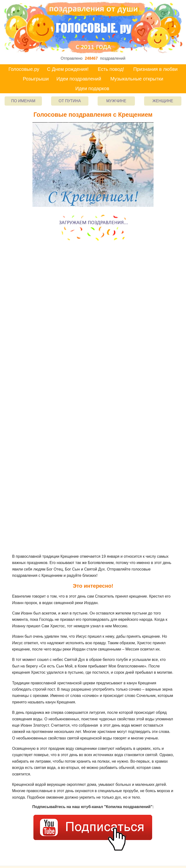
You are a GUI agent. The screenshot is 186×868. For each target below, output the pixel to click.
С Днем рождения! (68, 69)
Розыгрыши (36, 79)
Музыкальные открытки (137, 79)
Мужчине (116, 101)
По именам (23, 101)
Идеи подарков (92, 88)
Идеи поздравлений (79, 79)
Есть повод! (111, 69)
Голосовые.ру (24, 69)
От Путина (70, 101)
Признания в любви (155, 69)
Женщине (163, 101)
